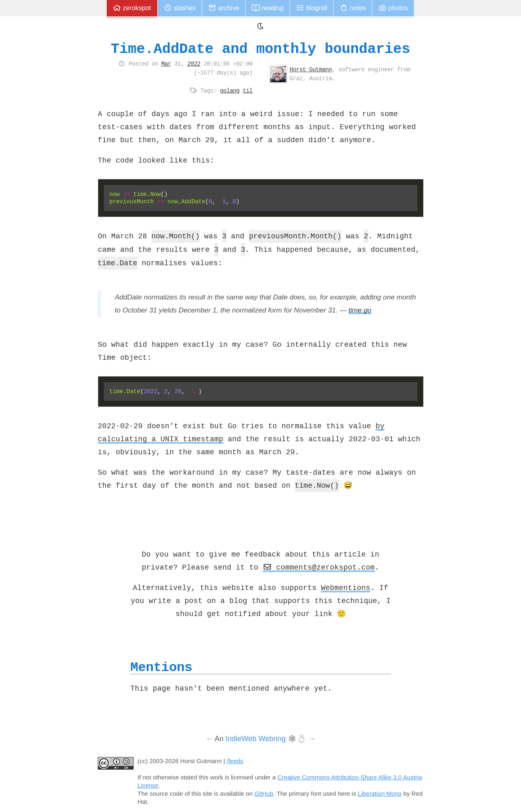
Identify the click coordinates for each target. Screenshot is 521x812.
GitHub (264, 793)
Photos (393, 8)
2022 (194, 64)
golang (230, 90)
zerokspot (132, 8)
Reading (268, 8)
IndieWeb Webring (256, 739)
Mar (166, 64)
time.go (360, 310)
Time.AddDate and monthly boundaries (260, 49)
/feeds (235, 761)
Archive (224, 8)
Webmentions (346, 588)
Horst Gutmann (311, 69)
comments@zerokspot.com (319, 567)
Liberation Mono (380, 793)
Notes (353, 8)
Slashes (180, 8)
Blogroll (312, 8)
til (248, 90)
